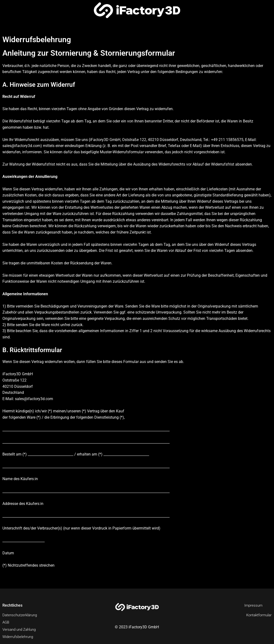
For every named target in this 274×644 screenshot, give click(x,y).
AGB (6, 622)
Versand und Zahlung (21, 629)
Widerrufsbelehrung (19, 637)
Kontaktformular (258, 615)
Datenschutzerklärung (21, 615)
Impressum (253, 605)
